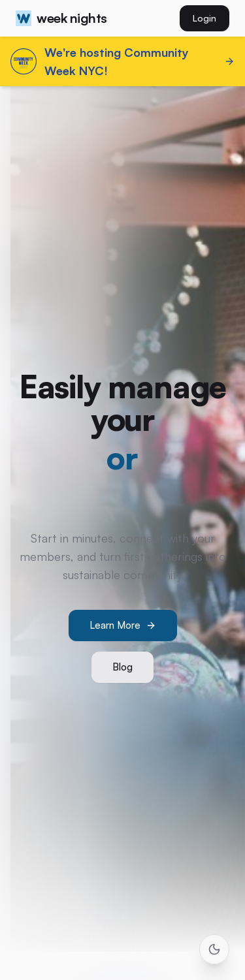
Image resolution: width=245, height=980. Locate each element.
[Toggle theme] (214, 949)
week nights (61, 18)
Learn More (123, 625)
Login (204, 18)
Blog (122, 667)
